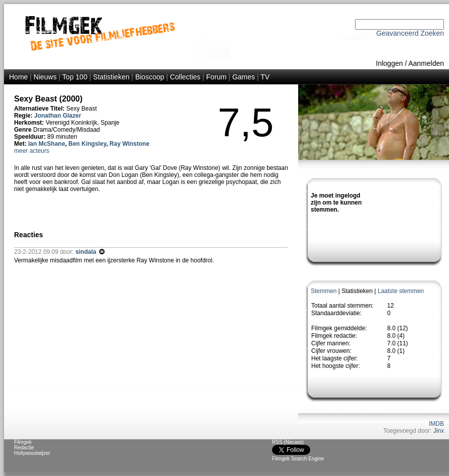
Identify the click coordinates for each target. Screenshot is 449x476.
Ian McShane (47, 144)
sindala (87, 252)
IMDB (436, 424)
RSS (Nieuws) (288, 442)
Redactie (24, 448)
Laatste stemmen (401, 291)
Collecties (185, 77)
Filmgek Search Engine (298, 459)
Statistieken (111, 77)
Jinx (439, 431)
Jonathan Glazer (58, 116)
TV (265, 77)
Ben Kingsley (87, 144)
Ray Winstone (129, 144)
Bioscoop (150, 77)
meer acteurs (32, 151)
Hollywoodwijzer (32, 453)
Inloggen (390, 63)
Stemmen (324, 291)
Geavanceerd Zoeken (410, 33)
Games (244, 77)
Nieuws (45, 77)
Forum (216, 77)
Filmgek (23, 442)
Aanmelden (426, 63)
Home (18, 77)
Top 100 (75, 77)
